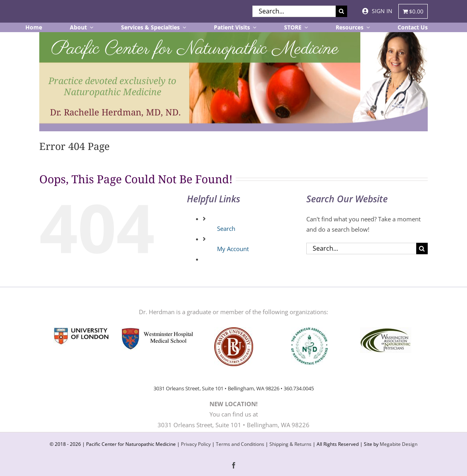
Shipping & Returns (290, 444)
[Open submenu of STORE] (305, 28)
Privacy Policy (196, 444)
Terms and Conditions (240, 444)
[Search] (341, 11)
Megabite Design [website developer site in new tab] (399, 444)
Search (226, 228)
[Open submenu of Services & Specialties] (183, 28)
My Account (233, 249)
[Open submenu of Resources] (367, 28)
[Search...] (294, 11)
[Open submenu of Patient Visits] (253, 28)
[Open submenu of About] (90, 28)
